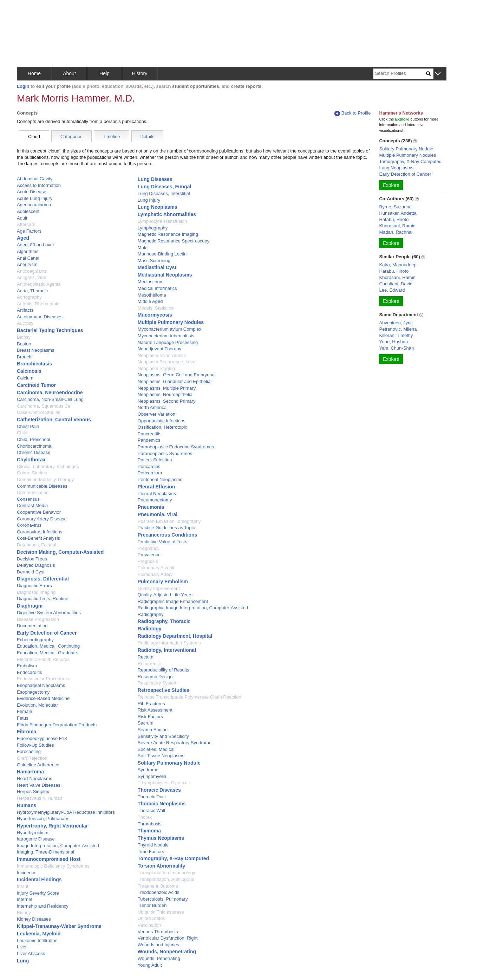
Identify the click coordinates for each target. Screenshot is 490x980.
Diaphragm (30, 606)
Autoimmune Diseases (40, 317)
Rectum (146, 657)
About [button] (69, 73)
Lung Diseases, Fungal (164, 187)
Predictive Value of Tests (162, 542)
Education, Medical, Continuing (48, 646)
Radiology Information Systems (169, 643)
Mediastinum (151, 282)
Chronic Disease (34, 452)
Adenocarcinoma (34, 205)
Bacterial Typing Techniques (50, 330)
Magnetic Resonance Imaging (168, 234)
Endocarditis (30, 672)
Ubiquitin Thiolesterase (161, 912)
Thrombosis (150, 824)
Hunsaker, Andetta (398, 213)
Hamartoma (30, 772)
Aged (23, 238)
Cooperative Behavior (39, 512)
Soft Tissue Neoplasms (161, 756)
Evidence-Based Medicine (43, 698)
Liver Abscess (31, 953)
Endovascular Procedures (43, 679)
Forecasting (29, 751)
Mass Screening (154, 261)
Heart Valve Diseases (39, 785)
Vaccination (149, 925)
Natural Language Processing (168, 342)
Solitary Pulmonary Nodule (169, 763)
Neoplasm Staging (156, 368)
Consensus (28, 499)
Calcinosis (29, 371)
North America (152, 407)
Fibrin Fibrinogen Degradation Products (57, 725)
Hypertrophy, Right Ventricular (52, 826)
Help (104, 73)
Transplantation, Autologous (166, 879)
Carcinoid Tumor (36, 385)
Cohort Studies (32, 473)
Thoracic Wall (151, 810)
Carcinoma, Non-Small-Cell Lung (50, 399)
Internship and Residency (43, 906)
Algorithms (28, 251)
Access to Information (39, 185)
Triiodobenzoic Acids (159, 892)
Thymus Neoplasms (161, 838)
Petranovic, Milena (398, 329)
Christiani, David (396, 284)
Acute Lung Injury (35, 198)
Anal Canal (28, 258)
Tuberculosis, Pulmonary (163, 899)
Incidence (27, 873)
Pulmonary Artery (155, 574)
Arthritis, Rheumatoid (38, 304)
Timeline (112, 137)
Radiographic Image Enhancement (173, 601)
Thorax (145, 817)
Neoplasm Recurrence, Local (167, 362)
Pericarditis (149, 466)
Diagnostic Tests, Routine (43, 599)
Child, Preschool (34, 439)
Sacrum (146, 723)
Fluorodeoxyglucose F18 (42, 738)
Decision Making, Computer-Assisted (60, 552)
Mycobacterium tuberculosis (166, 336)
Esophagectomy (33, 692)
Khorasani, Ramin (397, 226)
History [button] (140, 73)
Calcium (25, 378)
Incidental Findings (39, 880)
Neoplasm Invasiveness (162, 355)
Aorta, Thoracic (32, 291)
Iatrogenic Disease (36, 839)
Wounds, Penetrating (159, 958)
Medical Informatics (157, 288)
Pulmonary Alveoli (156, 568)
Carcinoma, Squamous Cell (45, 406)
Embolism (27, 666)
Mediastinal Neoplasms (165, 275)
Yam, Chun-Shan (396, 348)
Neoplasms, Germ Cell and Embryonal (177, 375)
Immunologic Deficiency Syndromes (53, 866)
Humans (27, 805)
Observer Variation (156, 414)
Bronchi (25, 357)
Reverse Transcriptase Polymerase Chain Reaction (190, 697)
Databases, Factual (37, 545)
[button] (438, 74)
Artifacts (25, 310)
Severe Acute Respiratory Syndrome (175, 743)
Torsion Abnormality (161, 866)
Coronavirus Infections (40, 532)
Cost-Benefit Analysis (38, 538)
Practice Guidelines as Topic (166, 528)
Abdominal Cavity (35, 179)
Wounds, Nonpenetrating (167, 952)
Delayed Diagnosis (36, 565)
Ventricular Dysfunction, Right (168, 938)
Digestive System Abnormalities (49, 613)
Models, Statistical (156, 308)
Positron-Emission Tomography (169, 521)
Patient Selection (155, 460)
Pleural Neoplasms (157, 494)
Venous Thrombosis (158, 932)
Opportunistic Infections (162, 421)
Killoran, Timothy (396, 335)
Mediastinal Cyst (157, 267)
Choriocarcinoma (34, 446)
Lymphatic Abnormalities (167, 214)
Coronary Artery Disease (42, 519)
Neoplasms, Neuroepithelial (166, 394)
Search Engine (153, 730)
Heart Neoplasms (34, 778)
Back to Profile (353, 113)
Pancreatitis (150, 434)
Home (34, 73)
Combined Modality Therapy (45, 479)
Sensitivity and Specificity (163, 736)
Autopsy (25, 323)
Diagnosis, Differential (43, 579)
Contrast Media (32, 505)
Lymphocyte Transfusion (162, 221)
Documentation (32, 626)
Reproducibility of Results (164, 670)
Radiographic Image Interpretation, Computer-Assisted (193, 608)
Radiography (151, 614)
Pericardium (150, 473)
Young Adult (150, 965)
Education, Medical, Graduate (47, 653)
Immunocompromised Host (49, 859)
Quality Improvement (159, 588)
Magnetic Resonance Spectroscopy (174, 241)
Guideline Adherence (38, 765)
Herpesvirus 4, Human (40, 798)
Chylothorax (31, 460)
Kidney (24, 913)
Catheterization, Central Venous (54, 420)
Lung (23, 961)
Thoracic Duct (152, 797)
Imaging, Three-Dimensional (45, 852)
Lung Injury (149, 200)
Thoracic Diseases (159, 790)
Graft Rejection (32, 758)
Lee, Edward (392, 290)
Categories (71, 137)
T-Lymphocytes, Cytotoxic (164, 783)
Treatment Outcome (158, 886)
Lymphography (153, 228)
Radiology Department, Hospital (175, 636)
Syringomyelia (152, 776)
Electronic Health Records (43, 659)
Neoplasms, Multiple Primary (167, 388)
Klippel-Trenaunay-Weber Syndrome (59, 926)
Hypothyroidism (33, 833)
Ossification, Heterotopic (162, 427)
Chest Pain (28, 426)
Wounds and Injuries (158, 945)
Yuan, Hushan (393, 342)
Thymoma (149, 831)
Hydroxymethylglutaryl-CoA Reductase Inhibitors (66, 812)
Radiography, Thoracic (164, 621)
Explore (391, 185)
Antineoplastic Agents (39, 284)
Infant (23, 886)
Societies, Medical (156, 749)
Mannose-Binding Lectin (162, 254)
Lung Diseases (155, 179)
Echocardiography (35, 640)
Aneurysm (27, 264)
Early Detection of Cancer (47, 633)
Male (143, 248)
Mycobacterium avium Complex (169, 329)
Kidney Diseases (34, 919)
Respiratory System (158, 683)
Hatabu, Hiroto (394, 219)
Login (23, 86)
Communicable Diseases (42, 486)
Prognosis (148, 561)
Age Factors (29, 231)
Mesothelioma (152, 295)
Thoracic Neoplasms (162, 804)
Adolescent (28, 211)
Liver (22, 947)
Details (148, 137)
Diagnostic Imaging (36, 592)
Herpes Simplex (33, 791)
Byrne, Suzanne (395, 207)
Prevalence (149, 555)
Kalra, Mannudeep (398, 265)
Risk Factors (150, 717)
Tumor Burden (152, 905)
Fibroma (27, 732)
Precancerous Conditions (168, 535)
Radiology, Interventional (167, 650)
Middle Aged (150, 301)
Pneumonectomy (155, 500)
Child (22, 433)
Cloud (34, 137)
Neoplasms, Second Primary (167, 401)
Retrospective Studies (164, 690)
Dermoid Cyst (31, 572)
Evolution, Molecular (37, 705)
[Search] (400, 74)
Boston (24, 344)
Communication (33, 492)
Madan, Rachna (395, 232)
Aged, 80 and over (35, 245)
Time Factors (151, 852)
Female (24, 711)
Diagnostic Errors (34, 586)
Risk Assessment (155, 710)
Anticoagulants (32, 271)
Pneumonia (151, 507)
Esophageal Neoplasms (41, 685)
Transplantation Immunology (166, 873)
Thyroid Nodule (153, 845)
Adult (22, 218)
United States (151, 918)
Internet (25, 899)
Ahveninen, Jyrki (396, 323)
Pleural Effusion (156, 487)
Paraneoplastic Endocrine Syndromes (176, 447)
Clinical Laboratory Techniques (48, 466)
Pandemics (149, 440)
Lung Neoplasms (158, 207)
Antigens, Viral (32, 277)
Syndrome (148, 770)
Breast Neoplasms (35, 350)
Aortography (29, 297)
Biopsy (24, 337)
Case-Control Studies (39, 412)
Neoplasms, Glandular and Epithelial (175, 381)
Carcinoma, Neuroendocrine (50, 392)
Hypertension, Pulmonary (43, 819)
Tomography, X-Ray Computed (173, 858)
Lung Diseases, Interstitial (164, 193)
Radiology (150, 629)
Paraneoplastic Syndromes (165, 453)
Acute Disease (32, 192)
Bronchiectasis (34, 364)
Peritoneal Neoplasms (160, 479)
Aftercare (26, 224)
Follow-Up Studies (35, 745)
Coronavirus (29, 525)
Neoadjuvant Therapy (159, 349)
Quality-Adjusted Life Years (165, 595)
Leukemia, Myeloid (39, 934)
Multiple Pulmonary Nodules (171, 322)
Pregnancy (149, 548)
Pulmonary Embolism (163, 582)
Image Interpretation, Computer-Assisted (58, 846)
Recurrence (149, 664)
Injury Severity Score (38, 893)
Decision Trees (32, 559)
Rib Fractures (151, 704)
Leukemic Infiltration (37, 940)
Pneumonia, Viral (158, 514)
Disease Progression (38, 619)
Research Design (155, 677)
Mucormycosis (155, 315)
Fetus (23, 718)
